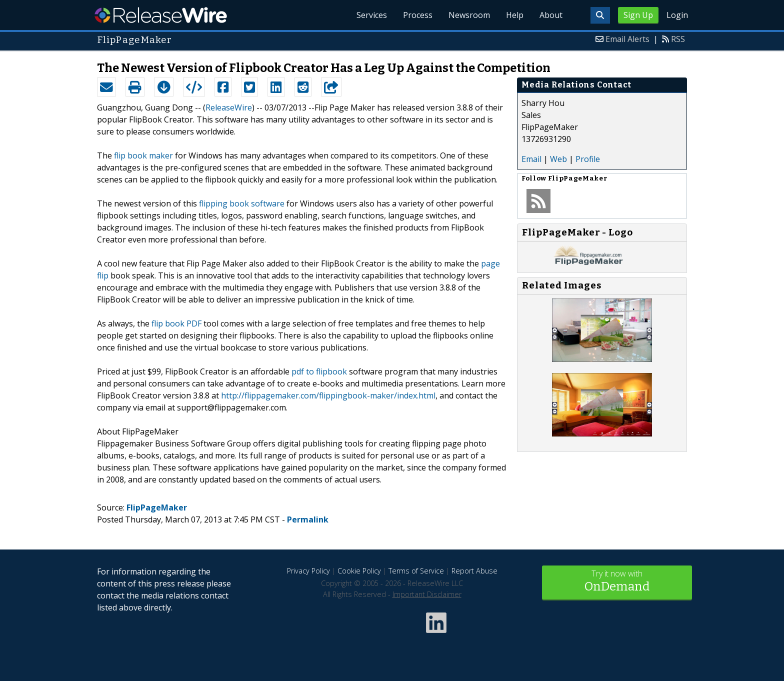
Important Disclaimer (427, 594)
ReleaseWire (161, 15)
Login (677, 15)
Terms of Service (416, 571)
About (551, 15)
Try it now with (617, 582)
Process (418, 15)
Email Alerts (627, 39)
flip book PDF (176, 323)
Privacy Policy (308, 571)
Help (515, 15)
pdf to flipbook (319, 371)
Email (531, 159)
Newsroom (469, 15)
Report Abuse (474, 571)
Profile (588, 159)
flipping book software (242, 203)
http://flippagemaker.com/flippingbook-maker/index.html (328, 395)
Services (372, 15)
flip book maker (143, 155)
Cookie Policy (359, 571)
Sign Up (638, 15)
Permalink (308, 519)
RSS (678, 39)
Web (558, 159)
